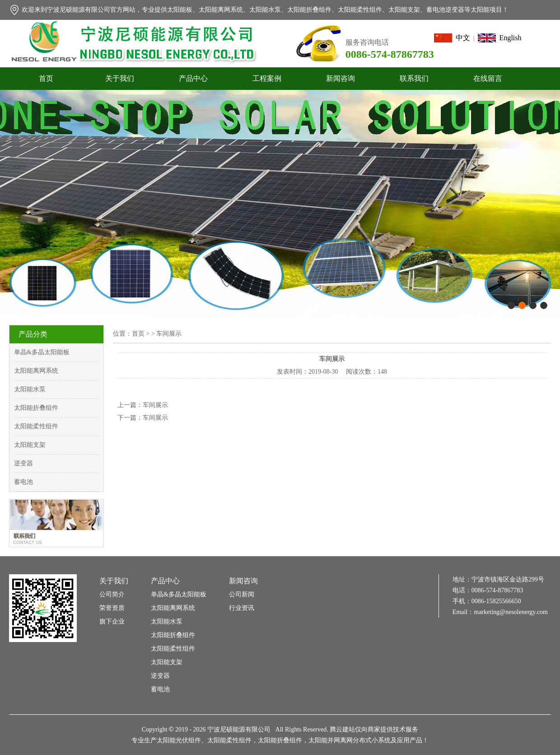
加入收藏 (534, 30)
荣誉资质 (112, 608)
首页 (46, 78)
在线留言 (488, 78)
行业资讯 (242, 608)
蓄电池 (23, 482)
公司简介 (112, 594)
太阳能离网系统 (36, 371)
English (500, 38)
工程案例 (267, 78)
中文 (452, 38)
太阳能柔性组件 (36, 426)
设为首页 (498, 30)
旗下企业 (112, 621)
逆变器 (23, 463)
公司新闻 (242, 594)
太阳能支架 (30, 445)
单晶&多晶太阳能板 (42, 352)
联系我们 (414, 78)
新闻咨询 (341, 78)
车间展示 (155, 405)
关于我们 (120, 78)
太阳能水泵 (30, 389)
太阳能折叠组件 (36, 408)
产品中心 (193, 78)
